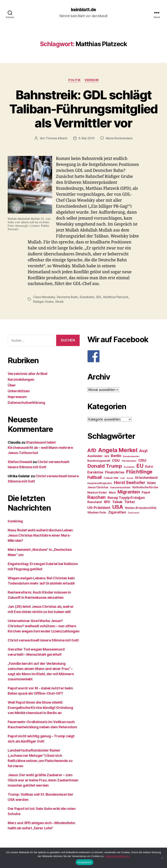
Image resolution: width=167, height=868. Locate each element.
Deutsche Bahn (67, 297)
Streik (59, 302)
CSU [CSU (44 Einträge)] (142, 460)
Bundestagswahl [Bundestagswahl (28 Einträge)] (99, 461)
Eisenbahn (87, 297)
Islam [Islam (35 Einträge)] (152, 483)
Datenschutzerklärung (26, 403)
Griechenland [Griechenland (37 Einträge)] (146, 478)
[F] (123, 356)
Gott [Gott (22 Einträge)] (122, 478)
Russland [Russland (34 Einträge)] (95, 502)
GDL (99, 297)
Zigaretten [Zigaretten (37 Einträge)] (117, 512)
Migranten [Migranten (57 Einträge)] (129, 492)
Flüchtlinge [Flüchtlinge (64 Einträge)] (139, 472)
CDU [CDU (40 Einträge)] (116, 460)
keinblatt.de (83, 10)
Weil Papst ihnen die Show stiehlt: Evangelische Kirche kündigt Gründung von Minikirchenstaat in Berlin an (40, 708)
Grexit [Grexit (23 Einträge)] (130, 478)
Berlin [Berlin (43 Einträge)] (116, 456)
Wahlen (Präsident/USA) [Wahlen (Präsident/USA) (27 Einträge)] (141, 508)
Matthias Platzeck (116, 297)
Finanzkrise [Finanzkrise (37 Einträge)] (115, 472)
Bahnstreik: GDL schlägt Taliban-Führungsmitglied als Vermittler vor (83, 109)
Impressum (17, 397)
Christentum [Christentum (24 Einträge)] (129, 461)
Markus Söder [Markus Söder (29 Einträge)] (97, 493)
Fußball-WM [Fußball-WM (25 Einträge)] (111, 478)
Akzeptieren (84, 862)
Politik (74, 80)
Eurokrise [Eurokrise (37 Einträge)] (95, 472)
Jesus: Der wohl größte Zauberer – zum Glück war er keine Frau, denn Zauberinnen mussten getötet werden (43, 780)
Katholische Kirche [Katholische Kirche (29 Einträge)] (145, 487)
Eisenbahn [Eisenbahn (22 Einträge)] (129, 467)
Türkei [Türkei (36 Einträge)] (129, 502)
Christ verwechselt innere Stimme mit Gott (43, 640)
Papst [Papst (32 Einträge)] (146, 492)
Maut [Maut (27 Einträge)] (112, 493)
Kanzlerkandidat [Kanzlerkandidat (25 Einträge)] (120, 487)
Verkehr (92, 80)
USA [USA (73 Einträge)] (118, 507)
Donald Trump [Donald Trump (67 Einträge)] (105, 466)
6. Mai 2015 (87, 138)
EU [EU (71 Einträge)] (140, 466)
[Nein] (162, 858)
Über (12, 385)
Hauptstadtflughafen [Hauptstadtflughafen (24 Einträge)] (100, 483)
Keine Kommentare (119, 138)
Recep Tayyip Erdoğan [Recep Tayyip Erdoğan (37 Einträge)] (126, 498)
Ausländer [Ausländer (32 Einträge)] (95, 456)
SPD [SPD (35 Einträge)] (107, 502)
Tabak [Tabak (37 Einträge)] (117, 502)
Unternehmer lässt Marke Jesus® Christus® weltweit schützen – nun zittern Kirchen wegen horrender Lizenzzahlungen (43, 626)
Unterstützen (19, 391)
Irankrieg (15, 521)
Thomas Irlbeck (56, 138)
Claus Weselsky (44, 297)
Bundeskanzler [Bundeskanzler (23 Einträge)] (131, 456)
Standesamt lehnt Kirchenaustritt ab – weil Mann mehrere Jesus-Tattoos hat (40, 448)
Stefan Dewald (20, 462)
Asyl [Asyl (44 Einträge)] (143, 451)
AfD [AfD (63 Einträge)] (92, 450)
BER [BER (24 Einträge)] (107, 456)
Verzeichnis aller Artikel (27, 374)
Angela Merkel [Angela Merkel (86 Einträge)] (118, 450)
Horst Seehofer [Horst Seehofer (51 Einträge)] (130, 482)
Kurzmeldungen (21, 379)
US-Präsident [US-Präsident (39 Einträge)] (99, 508)
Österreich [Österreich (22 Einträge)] (133, 513)
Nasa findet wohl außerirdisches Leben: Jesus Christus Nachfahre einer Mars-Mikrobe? (40, 535)
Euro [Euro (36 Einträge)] (149, 466)
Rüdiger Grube (43, 302)
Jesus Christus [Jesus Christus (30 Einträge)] (98, 487)
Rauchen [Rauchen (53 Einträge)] (96, 497)
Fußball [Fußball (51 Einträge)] (95, 477)
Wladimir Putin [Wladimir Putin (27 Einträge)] (97, 513)
